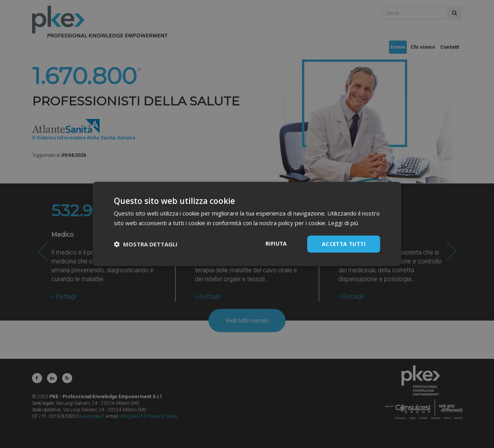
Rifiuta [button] (274, 244)
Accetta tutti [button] (343, 244)
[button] (146, 244)
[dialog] (247, 224)
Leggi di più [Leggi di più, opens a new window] (343, 223)
